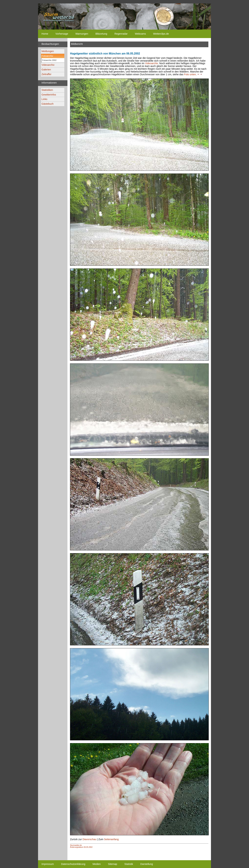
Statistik (129, 864)
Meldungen (48, 51)
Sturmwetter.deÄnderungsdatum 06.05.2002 (81, 846)
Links (44, 99)
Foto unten (190, 74)
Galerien (46, 70)
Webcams (140, 34)
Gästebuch (48, 104)
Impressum (48, 864)
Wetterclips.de (161, 34)
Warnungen (82, 34)
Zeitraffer (46, 74)
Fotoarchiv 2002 (49, 60)
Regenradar (121, 34)
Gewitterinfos (49, 95)
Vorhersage (62, 34)
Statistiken (47, 90)
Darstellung (147, 864)
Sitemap (112, 864)
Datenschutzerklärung (73, 864)
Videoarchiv (48, 65)
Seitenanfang (111, 839)
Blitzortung (101, 34)
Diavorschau (89, 839)
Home (45, 34)
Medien (97, 864)
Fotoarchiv (47, 56)
